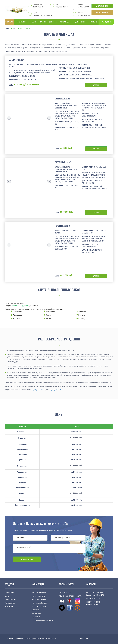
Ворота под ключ (17, 60)
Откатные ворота (62, 99)
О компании (21, 22)
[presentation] (9, 118)
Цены (33, 22)
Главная (8, 28)
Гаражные (36, 617)
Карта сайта (85, 638)
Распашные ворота (63, 162)
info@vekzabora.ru (62, 7)
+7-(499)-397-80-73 (38, 390)
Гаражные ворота (63, 226)
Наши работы (10, 599)
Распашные (36, 613)
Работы (42, 22)
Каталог (9, 22)
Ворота (15, 28)
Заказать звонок (102, 6)
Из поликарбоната (39, 603)
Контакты (93, 22)
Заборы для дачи (39, 592)
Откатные (36, 610)
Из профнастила (38, 596)
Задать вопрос (102, 13)
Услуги (51, 22)
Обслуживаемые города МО (43, 620)
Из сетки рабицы (39, 599)
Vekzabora (52, 638)
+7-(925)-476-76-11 (56, 390)
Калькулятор (106, 22)
